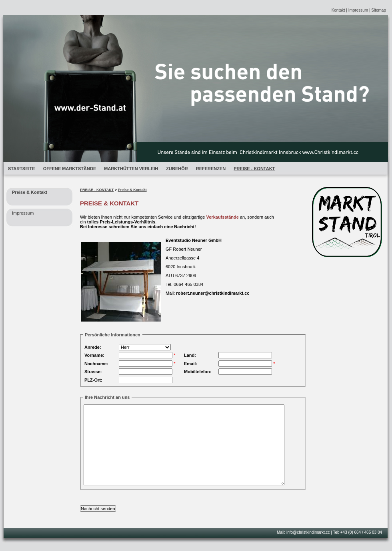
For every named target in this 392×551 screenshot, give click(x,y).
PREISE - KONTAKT (97, 190)
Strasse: (93, 372)
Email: (191, 364)
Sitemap (379, 10)
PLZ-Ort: (93, 380)
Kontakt (338, 10)
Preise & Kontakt (132, 190)
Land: (190, 355)
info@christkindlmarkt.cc (308, 532)
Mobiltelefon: (198, 372)
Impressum (358, 10)
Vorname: (94, 355)
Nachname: (96, 364)
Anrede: (93, 347)
